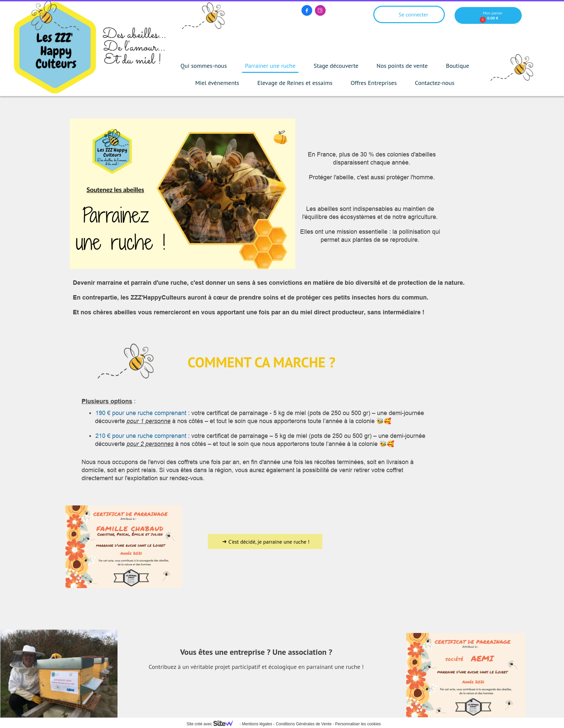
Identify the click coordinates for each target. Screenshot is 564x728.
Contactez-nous (435, 83)
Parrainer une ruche (270, 66)
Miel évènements (217, 83)
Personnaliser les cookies (358, 724)
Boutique (457, 66)
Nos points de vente (402, 66)
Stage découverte (336, 66)
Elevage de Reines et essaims (295, 83)
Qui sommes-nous (204, 66)
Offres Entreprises (373, 83)
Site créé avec (213, 724)
